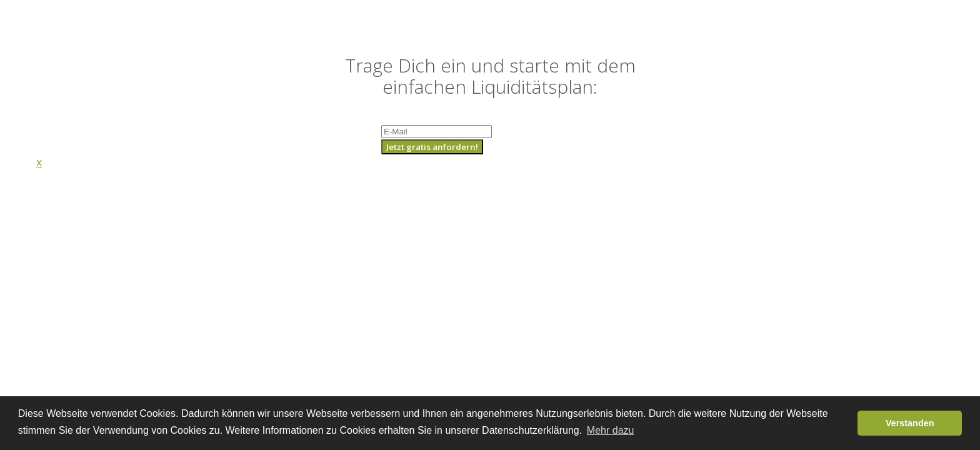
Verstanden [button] (910, 423)
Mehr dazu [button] (611, 430)
